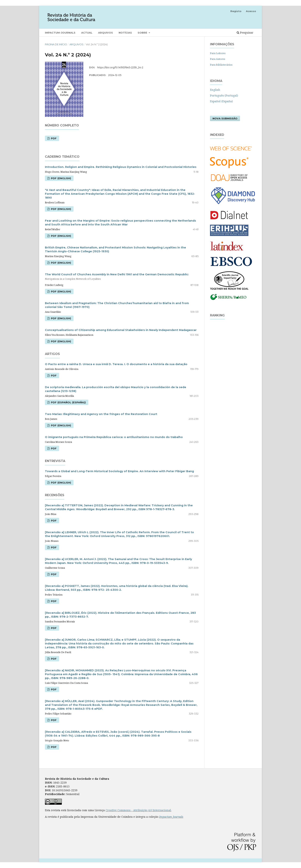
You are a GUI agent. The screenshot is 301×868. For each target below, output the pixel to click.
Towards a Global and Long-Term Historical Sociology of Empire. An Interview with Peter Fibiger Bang (119, 471)
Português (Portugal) (224, 95)
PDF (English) (61, 178)
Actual (87, 33)
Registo (236, 11)
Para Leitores (218, 53)
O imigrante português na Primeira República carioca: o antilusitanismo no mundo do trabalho (114, 437)
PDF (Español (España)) (68, 402)
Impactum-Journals (60, 33)
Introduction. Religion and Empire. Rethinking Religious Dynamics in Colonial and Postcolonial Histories (121, 167)
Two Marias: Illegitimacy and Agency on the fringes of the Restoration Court (101, 414)
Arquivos (105, 33)
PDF (53, 138)
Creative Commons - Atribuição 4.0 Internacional (138, 810)
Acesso (251, 11)
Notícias (125, 33)
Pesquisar (245, 33)
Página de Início (56, 44)
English (215, 90)
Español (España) (221, 101)
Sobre (143, 33)
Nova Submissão (225, 118)
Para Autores (218, 59)
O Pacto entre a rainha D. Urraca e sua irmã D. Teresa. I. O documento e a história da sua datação (116, 364)
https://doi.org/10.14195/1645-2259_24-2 (120, 67)
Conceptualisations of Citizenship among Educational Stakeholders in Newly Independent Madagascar (121, 330)
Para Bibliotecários (221, 65)
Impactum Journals (171, 817)
